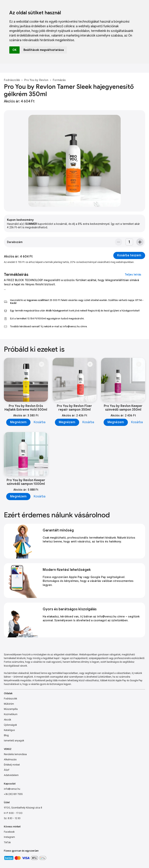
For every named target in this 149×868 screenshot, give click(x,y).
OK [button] (14, 50)
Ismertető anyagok (14, 741)
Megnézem (18, 422)
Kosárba (39, 422)
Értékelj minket (12, 765)
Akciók (7, 720)
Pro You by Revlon (36, 80)
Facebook (9, 832)
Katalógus (9, 730)
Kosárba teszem (129, 255)
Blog (6, 735)
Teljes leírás (133, 275)
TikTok (7, 842)
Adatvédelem (11, 775)
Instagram (9, 837)
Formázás (59, 80)
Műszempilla (11, 709)
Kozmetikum (11, 714)
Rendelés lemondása (15, 754)
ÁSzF (7, 770)
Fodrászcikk (12, 80)
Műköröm (9, 704)
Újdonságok (10, 725)
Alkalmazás (10, 759)
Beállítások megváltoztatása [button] (44, 50)
